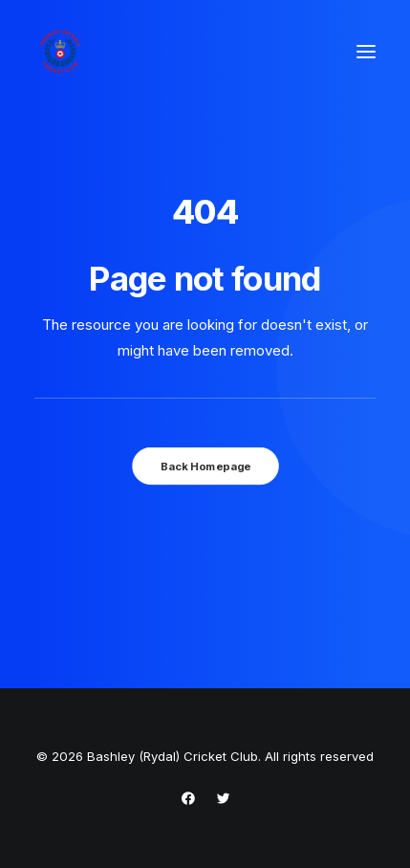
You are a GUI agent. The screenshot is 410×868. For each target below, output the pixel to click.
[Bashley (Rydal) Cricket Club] (60, 52)
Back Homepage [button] (205, 466)
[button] (366, 52)
